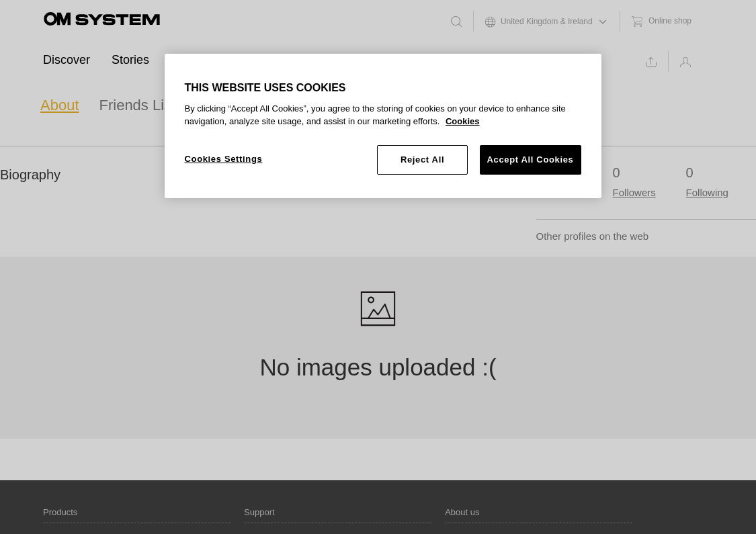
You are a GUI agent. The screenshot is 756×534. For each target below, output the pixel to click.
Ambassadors (266, 60)
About (60, 105)
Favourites (230, 105)
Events (189, 60)
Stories (130, 60)
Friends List (138, 105)
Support (346, 60)
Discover (67, 60)
